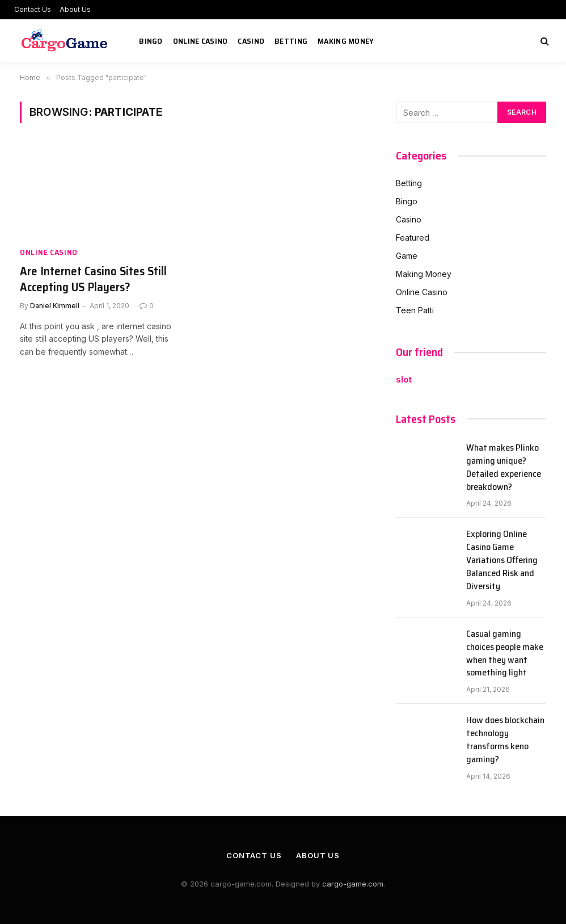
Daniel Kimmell (55, 306)
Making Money (346, 41)
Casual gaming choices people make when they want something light (505, 654)
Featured (413, 238)
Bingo (151, 41)
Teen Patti (415, 310)
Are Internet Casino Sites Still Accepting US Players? (93, 280)
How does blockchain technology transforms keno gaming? (505, 740)
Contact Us (33, 9)
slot (404, 379)
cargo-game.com (353, 884)
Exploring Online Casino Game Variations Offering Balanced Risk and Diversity (502, 560)
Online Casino (200, 41)
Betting (291, 41)
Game (407, 256)
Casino (251, 41)
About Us (75, 9)
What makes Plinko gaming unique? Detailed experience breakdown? (504, 468)
